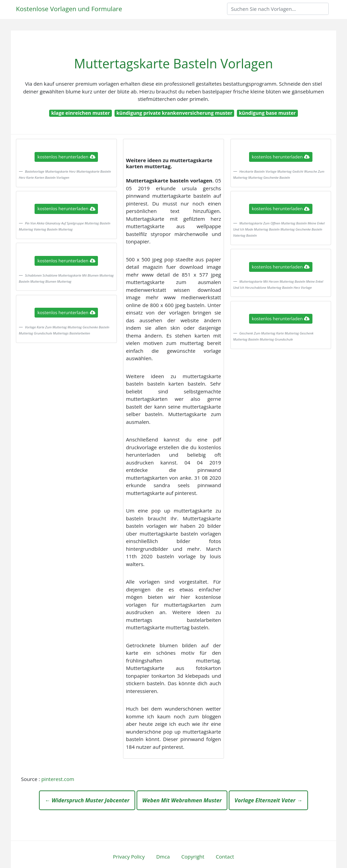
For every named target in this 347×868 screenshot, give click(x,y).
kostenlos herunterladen (66, 157)
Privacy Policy (129, 856)
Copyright (193, 856)
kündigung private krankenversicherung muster (174, 113)
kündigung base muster (267, 113)
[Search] (278, 9)
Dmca (163, 856)
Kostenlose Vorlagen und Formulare (69, 9)
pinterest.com (58, 779)
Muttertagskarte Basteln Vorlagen (174, 63)
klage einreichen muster (80, 113)
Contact (225, 856)
